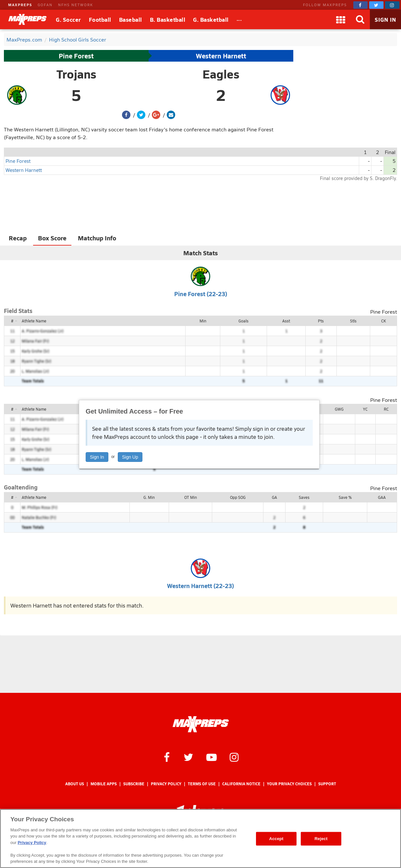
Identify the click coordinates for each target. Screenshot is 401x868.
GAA (382, 497)
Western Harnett (221, 56)
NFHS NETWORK (76, 5)
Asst (286, 321)
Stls (353, 321)
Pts (321, 321)
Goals (243, 321)
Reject (321, 839)
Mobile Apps (104, 784)
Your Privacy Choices (289, 784)
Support (327, 784)
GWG (339, 409)
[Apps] (341, 19)
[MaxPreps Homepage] (201, 724)
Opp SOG (238, 497)
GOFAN (45, 5)
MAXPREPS (20, 5)
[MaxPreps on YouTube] (212, 757)
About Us (75, 784)
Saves (304, 497)
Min (203, 321)
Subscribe (134, 784)
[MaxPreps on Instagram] (392, 5)
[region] (200, 838)
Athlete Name (34, 321)
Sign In (97, 457)
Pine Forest (76, 56)
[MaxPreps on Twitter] (376, 5)
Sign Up (130, 457)
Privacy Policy (166, 784)
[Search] (360, 19)
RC (386, 409)
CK (383, 321)
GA (274, 497)
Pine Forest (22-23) (201, 294)
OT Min (191, 497)
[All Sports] (239, 19)
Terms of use (202, 784)
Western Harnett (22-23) (200, 586)
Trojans (76, 74)
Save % (345, 497)
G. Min (149, 497)
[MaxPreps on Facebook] (360, 5)
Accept (276, 839)
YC (365, 409)
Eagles (221, 74)
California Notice (241, 784)
